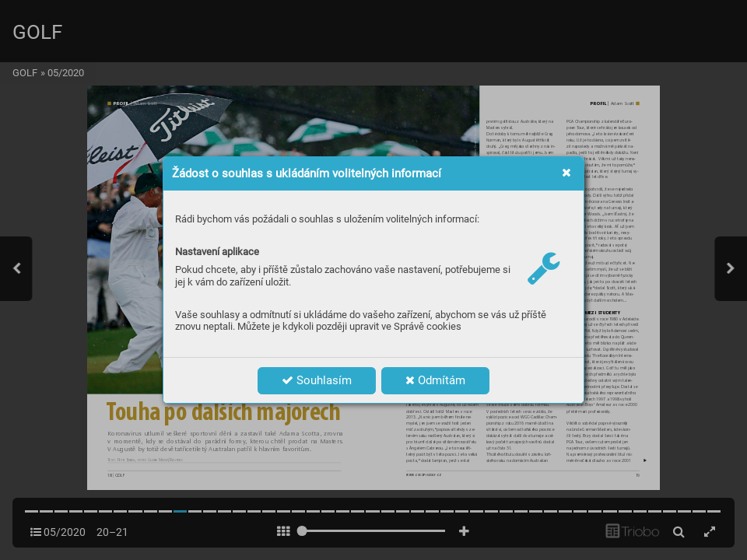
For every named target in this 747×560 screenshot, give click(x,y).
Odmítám (435, 380)
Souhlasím (317, 380)
